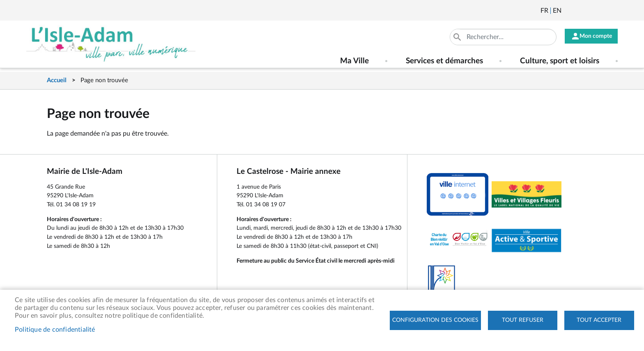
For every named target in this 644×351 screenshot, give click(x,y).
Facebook (591, 11)
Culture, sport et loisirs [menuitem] (560, 61)
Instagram (613, 11)
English (557, 11)
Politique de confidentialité (55, 330)
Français (544, 11)
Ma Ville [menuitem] (354, 61)
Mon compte (593, 37)
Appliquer (451, 37)
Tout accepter (599, 320)
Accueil (57, 80)
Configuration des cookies (435, 320)
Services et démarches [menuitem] (444, 61)
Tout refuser (523, 320)
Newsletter (568, 11)
